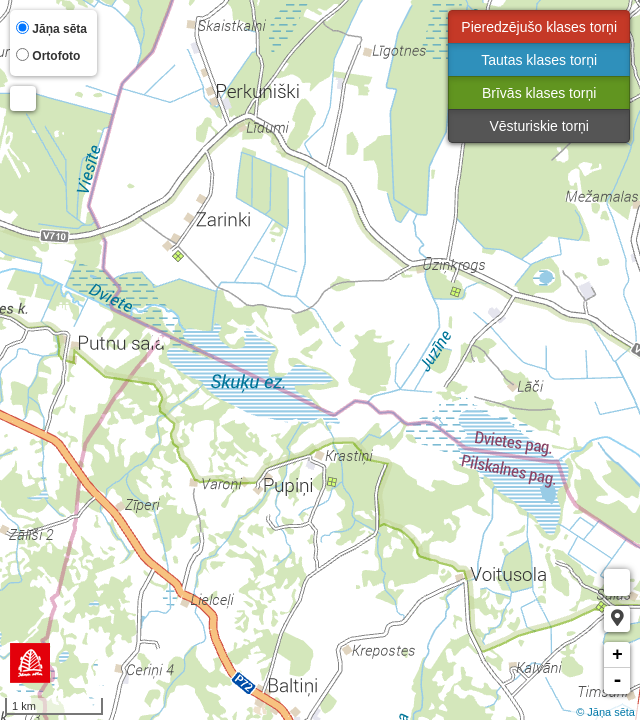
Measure (617, 582)
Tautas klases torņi (539, 60)
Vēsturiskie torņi (539, 126)
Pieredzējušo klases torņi (539, 27)
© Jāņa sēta (605, 712)
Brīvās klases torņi (539, 93)
